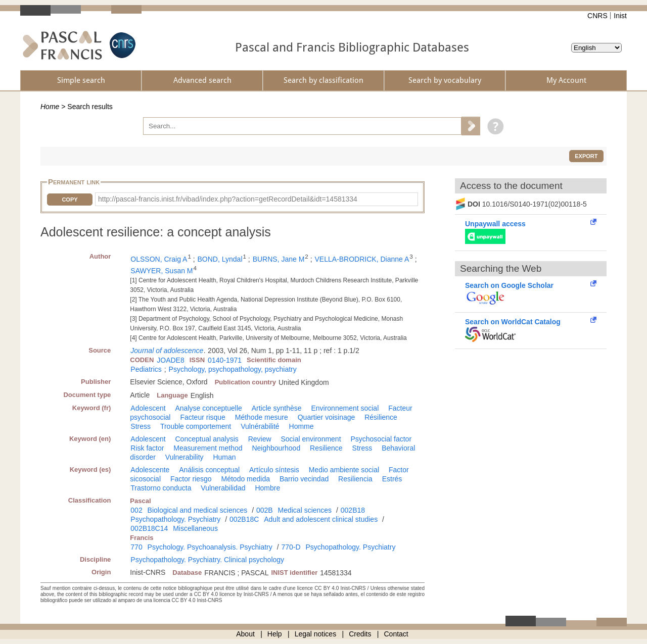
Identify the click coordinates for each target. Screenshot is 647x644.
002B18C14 (149, 528)
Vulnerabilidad (223, 488)
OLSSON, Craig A (159, 259)
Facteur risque (202, 417)
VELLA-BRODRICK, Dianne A (362, 259)
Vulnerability (184, 457)
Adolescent (148, 408)
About (245, 634)
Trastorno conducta (161, 488)
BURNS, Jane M (279, 259)
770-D (291, 547)
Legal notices (316, 634)
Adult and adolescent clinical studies (321, 519)
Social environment (311, 439)
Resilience (326, 448)
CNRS (597, 16)
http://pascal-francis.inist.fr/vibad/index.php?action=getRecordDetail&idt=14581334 (228, 199)
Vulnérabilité (260, 426)
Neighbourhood (276, 448)
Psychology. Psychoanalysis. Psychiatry (210, 547)
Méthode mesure (262, 417)
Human (224, 457)
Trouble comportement (196, 426)
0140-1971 (225, 360)
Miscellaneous (195, 528)
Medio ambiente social (344, 470)
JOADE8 (170, 360)
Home (50, 107)
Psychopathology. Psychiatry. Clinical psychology (207, 560)
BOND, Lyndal (220, 259)
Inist (620, 16)
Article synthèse (277, 408)
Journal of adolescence (167, 351)
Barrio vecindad (304, 479)
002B (265, 510)
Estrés (392, 479)
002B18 (353, 510)
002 (136, 510)
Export (586, 156)
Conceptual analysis (207, 439)
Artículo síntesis (274, 470)
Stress (141, 426)
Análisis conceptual (209, 470)
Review (260, 439)
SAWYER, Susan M (161, 271)
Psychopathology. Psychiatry (175, 519)
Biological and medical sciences (198, 510)
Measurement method (208, 448)
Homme (302, 426)
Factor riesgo (191, 479)
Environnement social (345, 408)
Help (275, 634)
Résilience (381, 417)
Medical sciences (305, 510)
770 (136, 547)
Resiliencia (355, 479)
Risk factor (147, 448)
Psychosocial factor (381, 439)
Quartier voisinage (327, 417)
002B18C (244, 519)
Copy (70, 200)
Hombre (267, 488)
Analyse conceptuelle (209, 408)
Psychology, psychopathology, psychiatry (233, 369)
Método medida (246, 479)
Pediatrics (146, 369)
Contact (396, 634)
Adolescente (150, 470)
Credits (360, 634)
